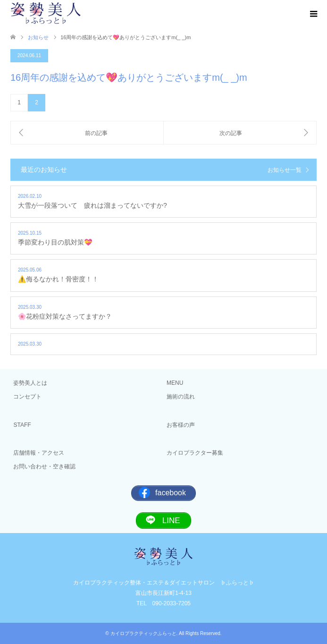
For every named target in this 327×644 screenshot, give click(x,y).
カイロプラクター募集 (195, 453)
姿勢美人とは (30, 383)
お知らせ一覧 (285, 170)
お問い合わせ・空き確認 (44, 466)
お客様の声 (181, 425)
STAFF (22, 425)
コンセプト (27, 397)
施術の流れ (181, 397)
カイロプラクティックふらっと (143, 633)
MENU (175, 383)
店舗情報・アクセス (39, 453)
